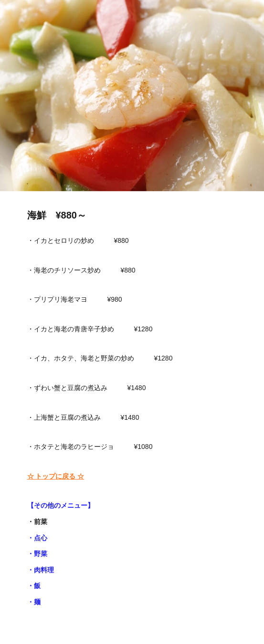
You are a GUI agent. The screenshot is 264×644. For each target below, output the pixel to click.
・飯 (34, 586)
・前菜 (37, 522)
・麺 (34, 602)
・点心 (37, 538)
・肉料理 (41, 570)
